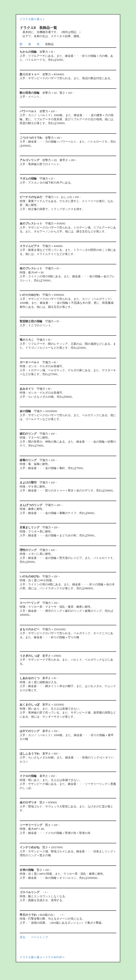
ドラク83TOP (54, 957)
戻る (22, 937)
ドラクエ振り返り (31, 19)
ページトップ (39, 937)
